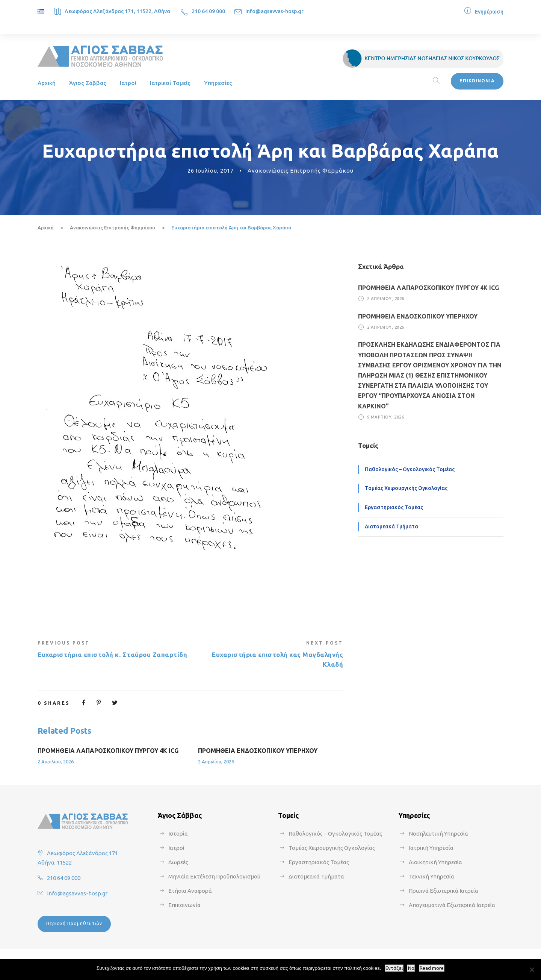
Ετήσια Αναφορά (190, 891)
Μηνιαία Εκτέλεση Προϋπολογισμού (214, 876)
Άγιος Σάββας (88, 83)
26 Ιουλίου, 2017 (211, 171)
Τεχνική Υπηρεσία (431, 876)
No (411, 968)
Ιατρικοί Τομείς (170, 83)
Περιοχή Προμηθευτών (74, 923)
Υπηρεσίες (218, 83)
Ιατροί (128, 83)
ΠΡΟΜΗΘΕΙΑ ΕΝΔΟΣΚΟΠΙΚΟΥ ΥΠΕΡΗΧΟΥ (258, 751)
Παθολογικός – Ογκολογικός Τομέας (410, 469)
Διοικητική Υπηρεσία (435, 862)
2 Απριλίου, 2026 (56, 762)
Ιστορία (178, 834)
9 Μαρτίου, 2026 (386, 417)
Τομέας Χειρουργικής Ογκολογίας (406, 488)
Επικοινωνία (184, 905)
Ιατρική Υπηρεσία (431, 848)
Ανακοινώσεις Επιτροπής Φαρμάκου (301, 171)
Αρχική (47, 83)
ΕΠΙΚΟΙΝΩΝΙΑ (477, 81)
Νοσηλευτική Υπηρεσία (438, 834)
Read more (432, 968)
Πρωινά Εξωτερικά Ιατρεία (444, 891)
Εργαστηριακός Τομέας (394, 507)
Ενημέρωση (489, 12)
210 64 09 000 (208, 11)
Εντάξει (394, 968)
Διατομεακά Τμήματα (391, 526)
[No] (532, 969)
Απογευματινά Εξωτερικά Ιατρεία (452, 905)
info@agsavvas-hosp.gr (274, 11)
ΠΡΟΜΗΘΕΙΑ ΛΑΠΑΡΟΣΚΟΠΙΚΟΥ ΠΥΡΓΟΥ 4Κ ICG (108, 751)
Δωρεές (178, 862)
